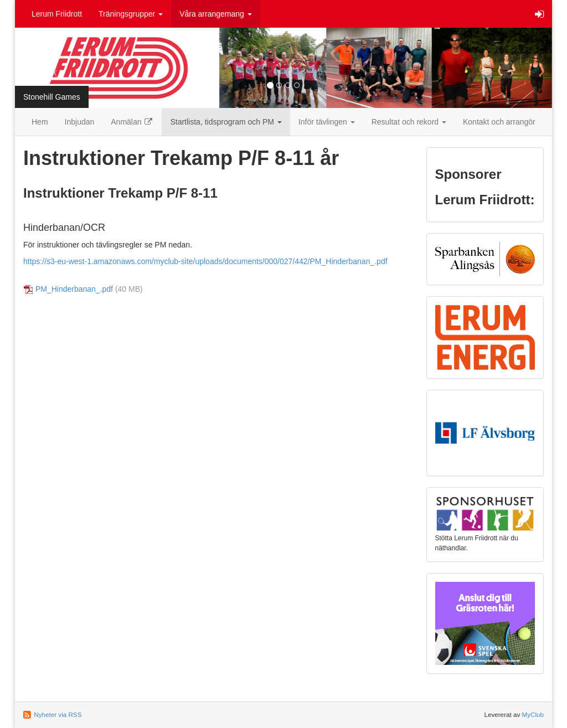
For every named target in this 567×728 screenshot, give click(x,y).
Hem (40, 122)
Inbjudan (80, 122)
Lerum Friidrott (57, 14)
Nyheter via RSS (58, 714)
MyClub (533, 714)
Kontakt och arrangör (499, 122)
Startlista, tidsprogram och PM (226, 122)
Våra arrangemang (216, 14)
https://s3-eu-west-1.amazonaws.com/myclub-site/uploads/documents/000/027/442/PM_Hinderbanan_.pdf (205, 261)
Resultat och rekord (409, 122)
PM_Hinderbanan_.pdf (74, 289)
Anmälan (132, 122)
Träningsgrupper (131, 14)
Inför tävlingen (327, 122)
